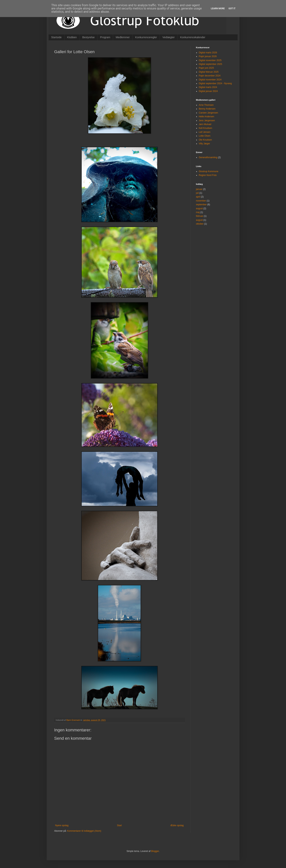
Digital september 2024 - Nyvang (215, 83)
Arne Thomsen (206, 105)
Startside (56, 37)
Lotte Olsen (205, 136)
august (199, 208)
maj (198, 212)
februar (200, 216)
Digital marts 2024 (208, 87)
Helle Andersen (207, 117)
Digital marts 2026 (208, 53)
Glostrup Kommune (209, 171)
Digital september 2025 (210, 64)
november (201, 201)
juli (197, 193)
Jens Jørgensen (207, 121)
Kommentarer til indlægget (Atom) (84, 831)
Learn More (218, 9)
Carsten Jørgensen (208, 113)
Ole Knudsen (205, 140)
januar (199, 189)
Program (105, 37)
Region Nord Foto (208, 175)
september (201, 205)
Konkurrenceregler (146, 37)
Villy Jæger (204, 144)
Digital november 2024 (210, 80)
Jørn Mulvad (205, 124)
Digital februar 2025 (209, 72)
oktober (200, 224)
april (198, 197)
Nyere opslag (62, 825)
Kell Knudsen (206, 128)
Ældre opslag (177, 825)
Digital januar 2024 (208, 91)
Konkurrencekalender (193, 37)
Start (119, 825)
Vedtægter (169, 37)
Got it (232, 9)
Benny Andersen (207, 109)
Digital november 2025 (210, 60)
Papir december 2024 (210, 76)
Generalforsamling (208, 157)
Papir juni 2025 (206, 68)
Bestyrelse (88, 37)
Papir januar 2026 (208, 56)
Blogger (155, 851)
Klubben (72, 37)
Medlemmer (123, 37)
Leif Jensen (205, 132)
